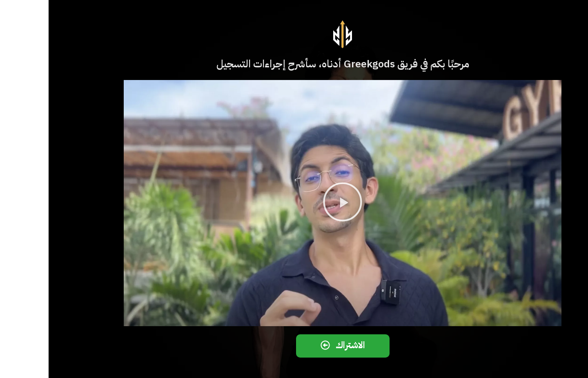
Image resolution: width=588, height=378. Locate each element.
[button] (294, 203)
